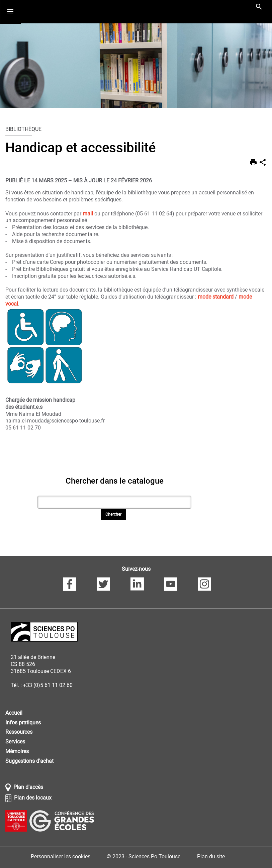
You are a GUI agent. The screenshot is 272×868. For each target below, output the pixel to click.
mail (88, 214)
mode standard (216, 297)
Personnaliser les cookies (61, 856)
